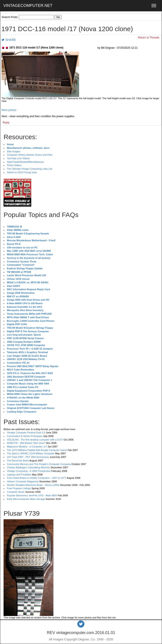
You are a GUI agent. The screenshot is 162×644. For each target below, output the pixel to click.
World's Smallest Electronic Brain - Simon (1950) (33, 485)
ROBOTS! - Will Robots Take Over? (26, 443)
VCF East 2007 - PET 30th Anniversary (28, 457)
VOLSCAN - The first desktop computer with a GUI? (35, 440)
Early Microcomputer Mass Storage (26, 499)
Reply (6, 123)
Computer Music (16, 492)
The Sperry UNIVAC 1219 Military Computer (31, 453)
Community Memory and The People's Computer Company (39, 464)
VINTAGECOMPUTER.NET (28, 6)
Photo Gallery (14, 165)
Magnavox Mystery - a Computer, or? (27, 447)
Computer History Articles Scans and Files (30, 155)
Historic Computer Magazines (23, 481)
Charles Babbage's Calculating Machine (28, 467)
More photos (9, 110)
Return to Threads (149, 38)
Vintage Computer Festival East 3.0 (26, 433)
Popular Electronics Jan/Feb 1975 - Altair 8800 (32, 495)
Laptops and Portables (19, 475)
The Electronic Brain (18, 461)
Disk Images (14, 151)
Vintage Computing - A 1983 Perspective (29, 471)
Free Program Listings (19, 488)
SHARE (9, 40)
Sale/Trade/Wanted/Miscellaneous (25, 162)
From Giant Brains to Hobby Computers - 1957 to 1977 (36, 478)
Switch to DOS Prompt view (22, 172)
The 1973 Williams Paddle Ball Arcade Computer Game (37, 450)
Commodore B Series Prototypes (25, 436)
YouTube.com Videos (18, 158)
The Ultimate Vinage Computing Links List (30, 169)
